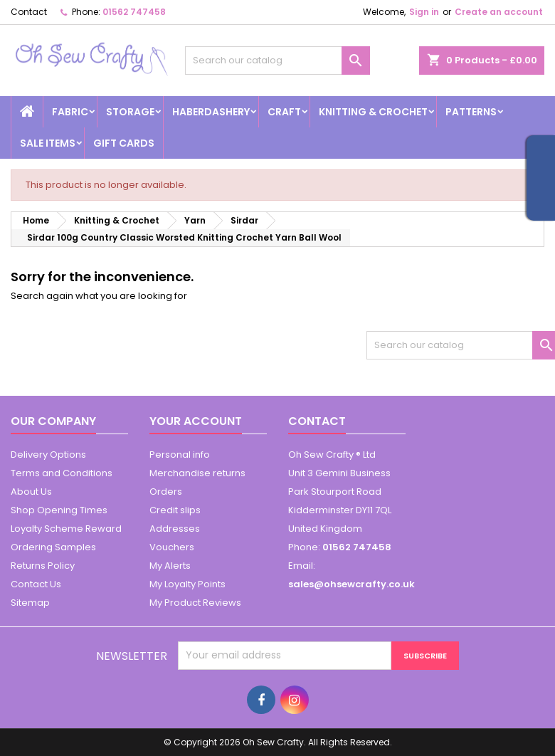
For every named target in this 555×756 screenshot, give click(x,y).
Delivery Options (48, 455)
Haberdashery (211, 112)
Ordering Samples (53, 547)
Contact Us (36, 584)
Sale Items (48, 143)
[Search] (277, 61)
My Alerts (170, 566)
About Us (31, 492)
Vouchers (172, 547)
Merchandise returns (197, 473)
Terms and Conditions (62, 473)
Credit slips (175, 510)
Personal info (180, 455)
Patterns (471, 112)
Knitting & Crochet (373, 112)
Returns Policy (43, 566)
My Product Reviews (195, 603)
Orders (166, 492)
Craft (284, 112)
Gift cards (124, 143)
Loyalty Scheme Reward (66, 529)
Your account (196, 421)
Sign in (424, 12)
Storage (130, 112)
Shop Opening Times (59, 510)
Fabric (70, 112)
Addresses (175, 529)
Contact (29, 12)
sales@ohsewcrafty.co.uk (351, 584)
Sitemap (30, 603)
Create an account (499, 12)
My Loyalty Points (187, 584)
